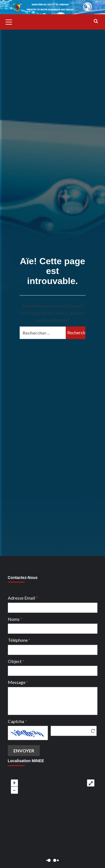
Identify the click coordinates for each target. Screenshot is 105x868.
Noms (15, 619)
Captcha (17, 721)
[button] (11, 21)
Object (16, 661)
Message (18, 682)
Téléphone (19, 640)
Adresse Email (23, 598)
